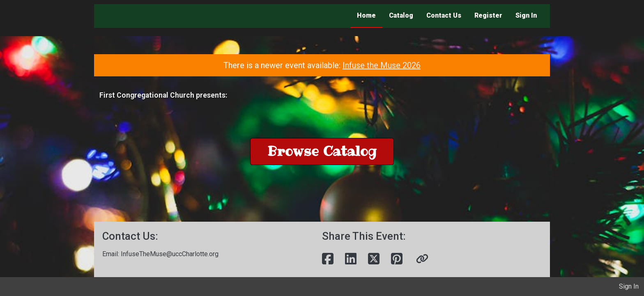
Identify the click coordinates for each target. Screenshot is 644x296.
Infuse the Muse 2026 (382, 65)
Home (366, 15)
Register (488, 15)
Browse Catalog (322, 151)
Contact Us (444, 15)
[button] (422, 259)
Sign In (526, 15)
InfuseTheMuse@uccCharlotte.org (170, 254)
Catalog (401, 15)
